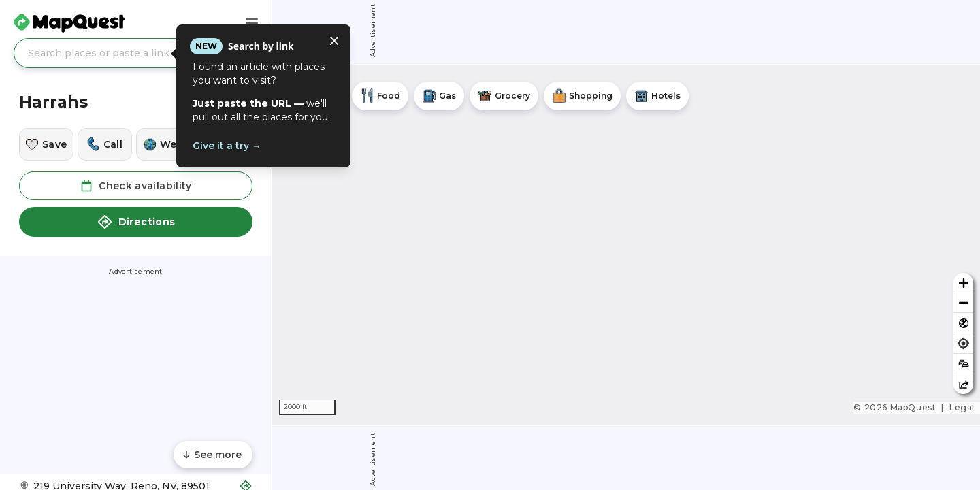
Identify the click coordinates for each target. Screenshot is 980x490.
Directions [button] (136, 222)
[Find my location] (963, 343)
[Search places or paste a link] (136, 53)
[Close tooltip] (334, 41)
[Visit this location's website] (163, 144)
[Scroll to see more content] (213, 455)
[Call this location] (105, 144)
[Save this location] (46, 144)
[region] (626, 245)
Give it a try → (227, 146)
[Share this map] (963, 384)
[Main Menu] (252, 23)
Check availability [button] (135, 186)
